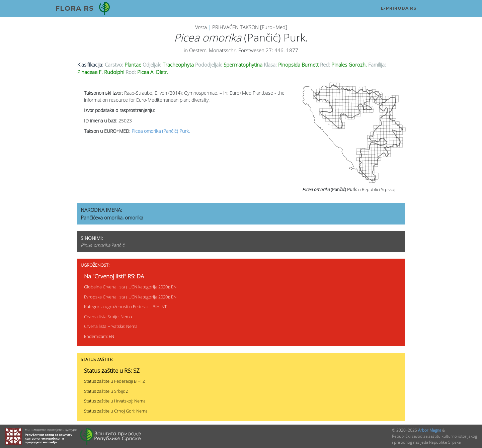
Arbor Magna (430, 430)
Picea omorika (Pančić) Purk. (161, 131)
